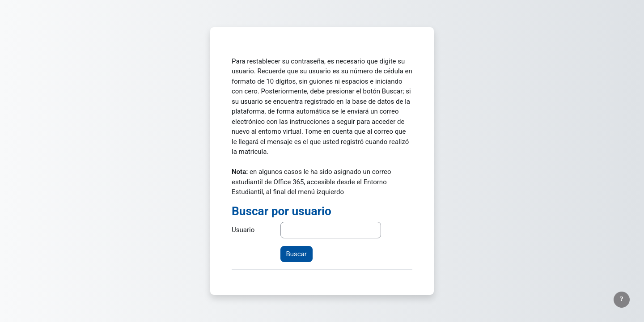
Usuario (243, 230)
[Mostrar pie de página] (622, 300)
